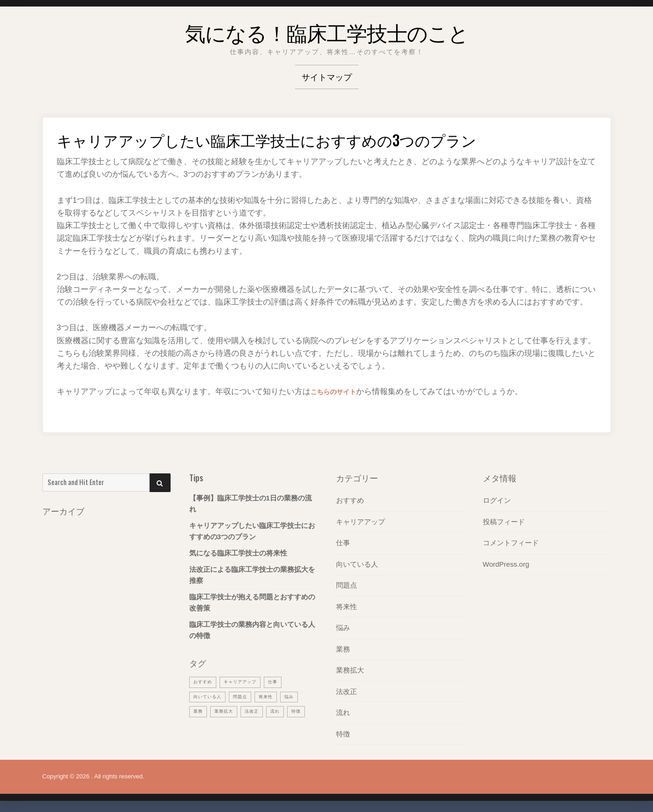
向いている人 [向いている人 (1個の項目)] (210, 696)
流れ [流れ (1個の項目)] (284, 710)
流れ (343, 710)
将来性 (347, 605)
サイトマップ (327, 76)
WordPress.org (506, 563)
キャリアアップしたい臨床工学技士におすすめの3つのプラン (252, 531)
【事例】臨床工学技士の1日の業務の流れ (251, 503)
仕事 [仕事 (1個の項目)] (284, 681)
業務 (343, 647)
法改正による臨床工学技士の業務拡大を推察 (252, 575)
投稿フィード (504, 521)
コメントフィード (511, 542)
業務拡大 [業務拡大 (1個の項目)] (227, 710)
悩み (343, 626)
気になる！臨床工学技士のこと (327, 30)
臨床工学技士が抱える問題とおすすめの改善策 (252, 602)
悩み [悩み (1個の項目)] (301, 696)
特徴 (343, 731)
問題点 (347, 584)
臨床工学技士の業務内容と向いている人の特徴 (252, 630)
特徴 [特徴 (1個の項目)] (199, 725)
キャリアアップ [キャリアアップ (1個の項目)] (247, 681)
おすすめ (350, 500)
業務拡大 (350, 668)
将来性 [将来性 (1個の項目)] (275, 696)
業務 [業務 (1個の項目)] (199, 710)
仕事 (343, 542)
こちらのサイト (338, 392)
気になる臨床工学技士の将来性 (238, 553)
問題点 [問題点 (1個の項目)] (247, 696)
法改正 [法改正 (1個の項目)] (259, 710)
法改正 (347, 689)
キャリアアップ (361, 521)
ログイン (497, 500)
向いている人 (357, 563)
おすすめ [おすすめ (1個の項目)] (205, 681)
